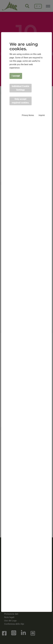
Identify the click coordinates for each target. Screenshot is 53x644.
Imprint (42, 115)
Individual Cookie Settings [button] (20, 88)
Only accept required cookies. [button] (21, 101)
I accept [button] (16, 76)
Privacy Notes (28, 115)
